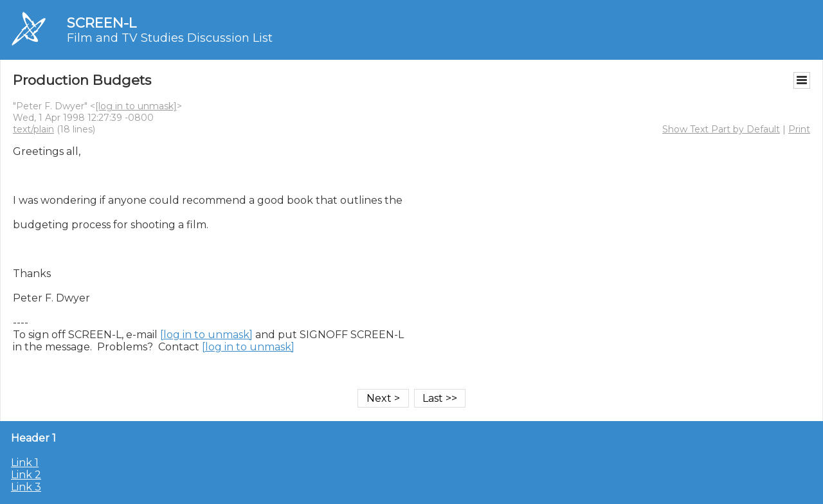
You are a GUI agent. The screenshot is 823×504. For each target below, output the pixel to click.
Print (799, 129)
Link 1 (25, 463)
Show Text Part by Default (721, 129)
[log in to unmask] (136, 106)
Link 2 (26, 475)
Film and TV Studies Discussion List (170, 38)
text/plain (33, 129)
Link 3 (26, 487)
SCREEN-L (102, 23)
